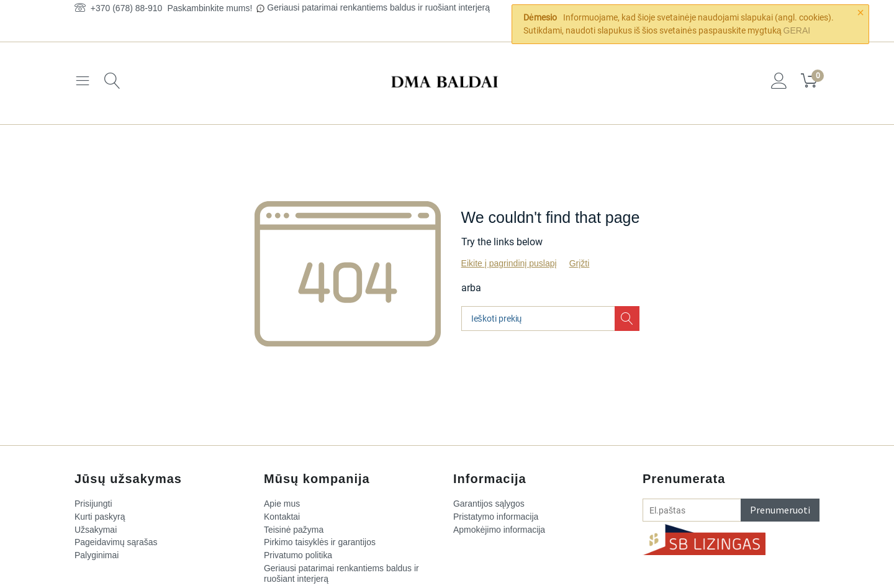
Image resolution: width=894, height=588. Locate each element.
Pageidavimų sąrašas (116, 543)
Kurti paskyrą (100, 517)
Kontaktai (282, 517)
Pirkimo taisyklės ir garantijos (320, 543)
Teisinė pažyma (294, 530)
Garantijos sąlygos (489, 504)
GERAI (797, 30)
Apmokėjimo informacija (499, 530)
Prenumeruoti (780, 510)
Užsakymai (96, 530)
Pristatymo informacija (496, 517)
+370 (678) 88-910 (118, 8)
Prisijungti (93, 504)
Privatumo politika (298, 555)
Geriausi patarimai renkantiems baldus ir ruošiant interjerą (378, 7)
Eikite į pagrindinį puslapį (509, 263)
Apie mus (282, 504)
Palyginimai (97, 555)
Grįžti (580, 263)
